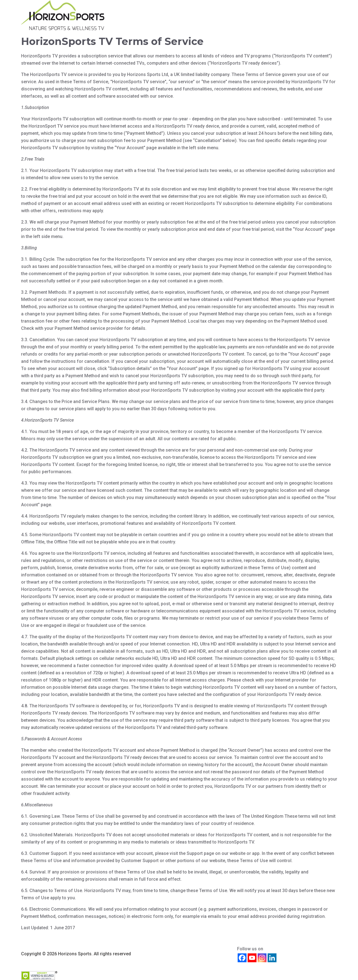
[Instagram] (262, 958)
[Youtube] (252, 958)
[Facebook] (242, 958)
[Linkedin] (272, 958)
